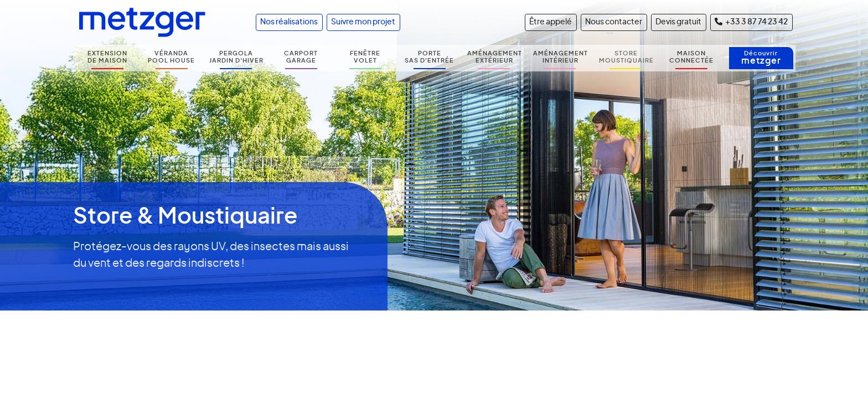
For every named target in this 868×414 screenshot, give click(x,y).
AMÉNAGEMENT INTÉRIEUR (560, 57)
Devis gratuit (678, 22)
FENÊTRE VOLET (365, 57)
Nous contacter (614, 22)
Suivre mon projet (363, 22)
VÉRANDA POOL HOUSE (171, 57)
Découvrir (761, 58)
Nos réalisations (289, 22)
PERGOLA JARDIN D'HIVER (236, 57)
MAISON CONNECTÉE (691, 57)
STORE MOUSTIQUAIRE (626, 57)
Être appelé (551, 22)
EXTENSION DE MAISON (107, 57)
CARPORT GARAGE (301, 57)
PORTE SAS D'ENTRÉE (429, 57)
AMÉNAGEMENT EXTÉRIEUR (495, 57)
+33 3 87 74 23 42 (751, 22)
